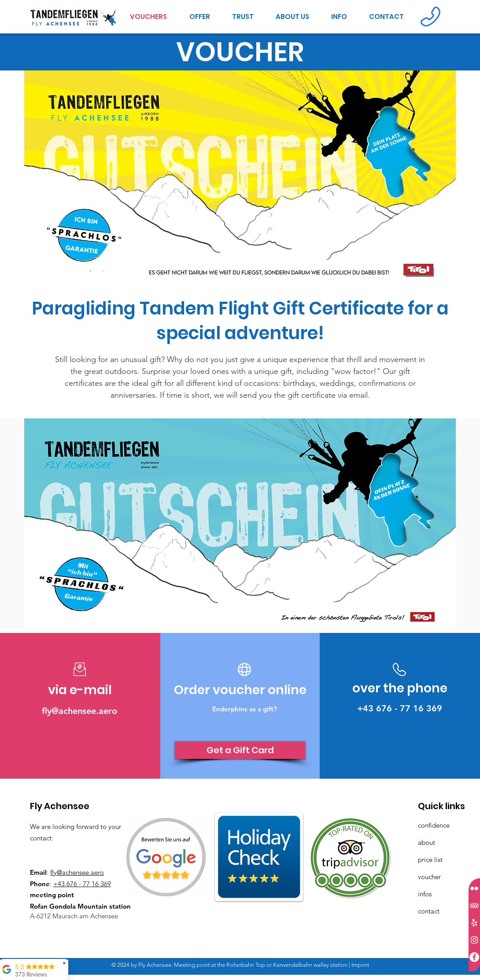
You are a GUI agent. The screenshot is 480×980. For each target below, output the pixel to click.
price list (430, 860)
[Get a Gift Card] (240, 750)
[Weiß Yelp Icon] (474, 923)
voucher (429, 877)
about (426, 842)
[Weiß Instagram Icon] (474, 940)
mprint (361, 965)
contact (429, 911)
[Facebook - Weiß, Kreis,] (474, 957)
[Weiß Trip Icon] (474, 906)
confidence (435, 825)
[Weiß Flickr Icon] (474, 888)
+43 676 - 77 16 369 (82, 884)
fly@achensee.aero (77, 872)
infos (425, 894)
